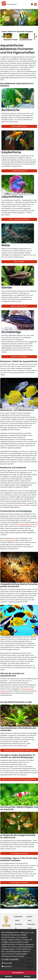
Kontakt (30, 920)
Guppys (16, 505)
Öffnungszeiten (31, 924)
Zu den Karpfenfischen (19, 171)
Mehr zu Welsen (19, 262)
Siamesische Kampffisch (26, 524)
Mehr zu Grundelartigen (19, 357)
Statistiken (7, 966)
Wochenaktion (19, 924)
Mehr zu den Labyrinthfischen (19, 219)
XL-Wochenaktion (19, 929)
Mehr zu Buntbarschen (19, 126)
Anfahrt (30, 928)
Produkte (17, 920)
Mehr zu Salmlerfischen (19, 306)
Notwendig (7, 963)
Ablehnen (27, 976)
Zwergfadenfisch (10, 540)
